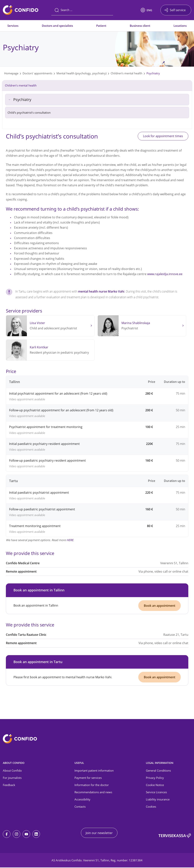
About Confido (12, 771)
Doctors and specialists (57, 26)
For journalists (12, 778)
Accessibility (82, 800)
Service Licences (156, 792)
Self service (178, 10)
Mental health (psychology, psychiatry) (81, 73)
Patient (101, 26)
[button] (146, 10)
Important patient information (94, 771)
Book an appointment (160, 606)
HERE (70, 540)
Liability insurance (158, 800)
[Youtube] (26, 835)
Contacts (80, 807)
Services (13, 26)
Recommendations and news (93, 792)
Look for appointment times (162, 136)
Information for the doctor (92, 785)
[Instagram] (16, 835)
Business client (140, 26)
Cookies (151, 807)
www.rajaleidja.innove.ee (165, 274)
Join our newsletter (99, 833)
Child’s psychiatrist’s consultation (29, 113)
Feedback (9, 785)
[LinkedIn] (36, 835)
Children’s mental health (126, 73)
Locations (180, 26)
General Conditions (158, 771)
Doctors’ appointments (37, 73)
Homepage (11, 73)
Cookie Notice (155, 785)
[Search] (82, 10)
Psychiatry (153, 73)
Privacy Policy (155, 778)
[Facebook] (7, 835)
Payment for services (88, 778)
